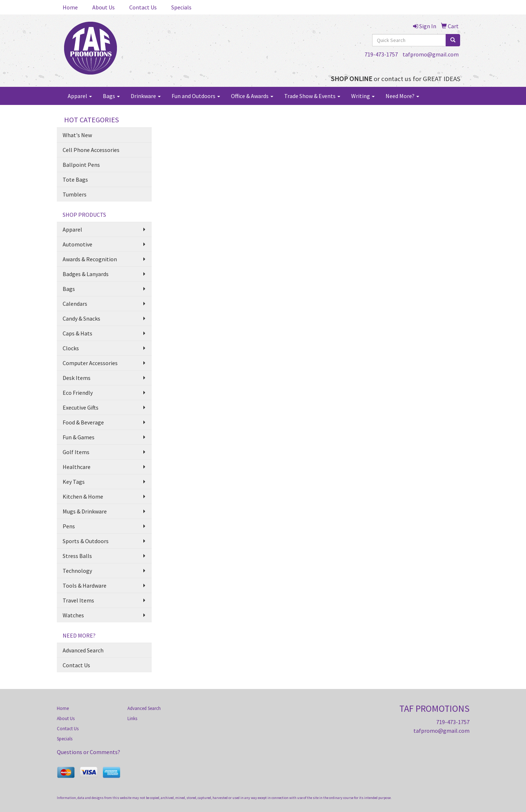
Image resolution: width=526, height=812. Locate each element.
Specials (181, 7)
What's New (77, 135)
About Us (104, 7)
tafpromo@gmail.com (431, 54)
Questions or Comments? (89, 752)
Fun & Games (79, 437)
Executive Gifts (81, 407)
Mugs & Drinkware (85, 511)
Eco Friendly (78, 393)
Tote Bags (75, 179)
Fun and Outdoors (196, 96)
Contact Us (143, 7)
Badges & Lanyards (86, 274)
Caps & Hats (77, 333)
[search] (453, 40)
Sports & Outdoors (86, 541)
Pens (69, 526)
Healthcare (77, 467)
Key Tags (74, 482)
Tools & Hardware (85, 585)
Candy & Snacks (81, 318)
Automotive (77, 244)
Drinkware (146, 96)
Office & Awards (252, 96)
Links (132, 718)
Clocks (71, 348)
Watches (73, 615)
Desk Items (77, 378)
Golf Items (76, 452)
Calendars (75, 304)
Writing (363, 96)
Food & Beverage (83, 422)
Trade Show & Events (312, 96)
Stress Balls (77, 556)
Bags (111, 96)
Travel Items (78, 600)
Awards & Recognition (90, 259)
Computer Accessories (90, 363)
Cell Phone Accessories (91, 150)
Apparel (80, 96)
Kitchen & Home (83, 496)
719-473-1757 (381, 54)
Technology (77, 571)
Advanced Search (83, 650)
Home (70, 7)
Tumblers (75, 194)
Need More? (402, 96)
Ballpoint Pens (81, 165)
